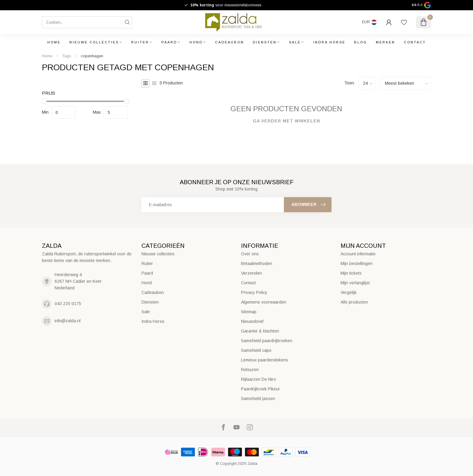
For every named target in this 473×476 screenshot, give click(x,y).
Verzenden (251, 273)
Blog (361, 42)
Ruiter (140, 42)
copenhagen (92, 56)
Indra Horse (329, 42)
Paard (169, 42)
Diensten (265, 42)
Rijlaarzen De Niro (259, 379)
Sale (295, 42)
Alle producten (354, 302)
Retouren (250, 370)
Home (54, 42)
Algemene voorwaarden (264, 302)
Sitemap (249, 312)
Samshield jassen (258, 399)
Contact (415, 42)
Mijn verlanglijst (355, 283)
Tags (67, 56)
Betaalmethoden (257, 263)
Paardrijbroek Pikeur (260, 389)
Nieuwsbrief (252, 321)
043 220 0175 (68, 304)
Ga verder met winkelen (286, 121)
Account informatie (358, 254)
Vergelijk (349, 292)
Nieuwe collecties (94, 42)
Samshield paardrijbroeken (267, 341)
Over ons (250, 254)
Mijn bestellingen (357, 263)
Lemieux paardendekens (265, 360)
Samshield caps (256, 350)
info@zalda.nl (68, 321)
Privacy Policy (254, 292)
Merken (386, 42)
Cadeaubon (230, 42)
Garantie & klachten (260, 331)
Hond (196, 42)
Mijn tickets (351, 273)
